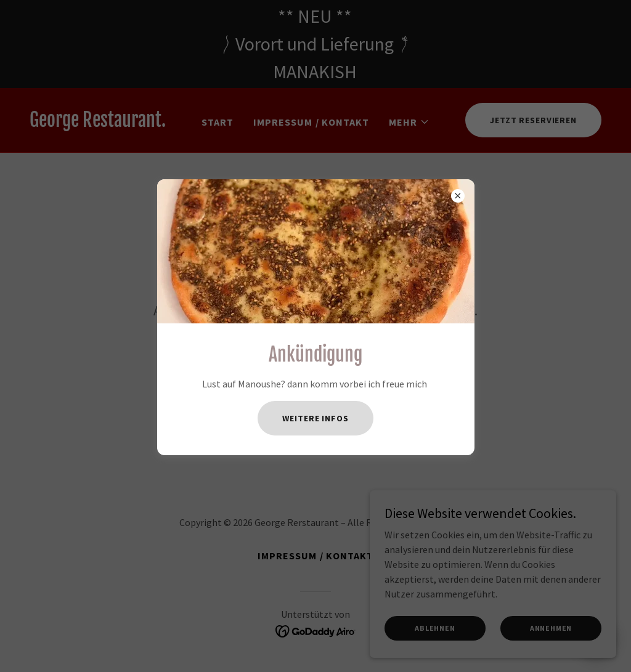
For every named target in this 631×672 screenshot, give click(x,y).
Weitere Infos (315, 418)
